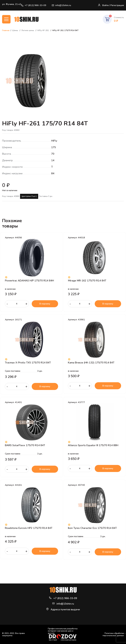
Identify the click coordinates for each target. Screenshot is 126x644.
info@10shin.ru (61, 5)
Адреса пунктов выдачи (65, 609)
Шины (15, 30)
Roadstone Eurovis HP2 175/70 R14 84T (29, 528)
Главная (6, 30)
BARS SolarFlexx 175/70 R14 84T (25, 445)
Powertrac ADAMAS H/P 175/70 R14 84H (29, 281)
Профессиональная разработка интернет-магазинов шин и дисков (63, 634)
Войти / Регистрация (111, 5)
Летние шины (28, 30)
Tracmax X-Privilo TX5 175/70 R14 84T (28, 363)
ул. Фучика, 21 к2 (12, 4)
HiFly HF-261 (43, 30)
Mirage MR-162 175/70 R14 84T (87, 281)
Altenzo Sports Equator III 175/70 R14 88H (93, 445)
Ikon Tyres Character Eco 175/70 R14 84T (92, 528)
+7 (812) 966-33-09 (34, 5)
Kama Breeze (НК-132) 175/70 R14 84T (91, 363)
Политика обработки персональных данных (113, 634)
